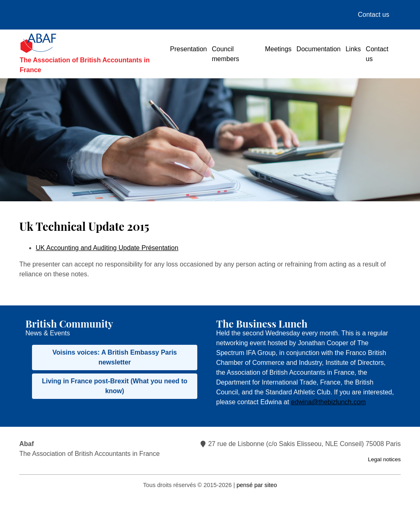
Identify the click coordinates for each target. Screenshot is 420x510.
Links (353, 49)
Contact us (374, 15)
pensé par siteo (257, 485)
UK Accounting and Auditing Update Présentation (107, 248)
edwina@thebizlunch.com (328, 402)
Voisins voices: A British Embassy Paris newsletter (115, 357)
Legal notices (384, 459)
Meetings (278, 49)
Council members (225, 54)
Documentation (319, 49)
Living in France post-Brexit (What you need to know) (115, 386)
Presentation (189, 49)
